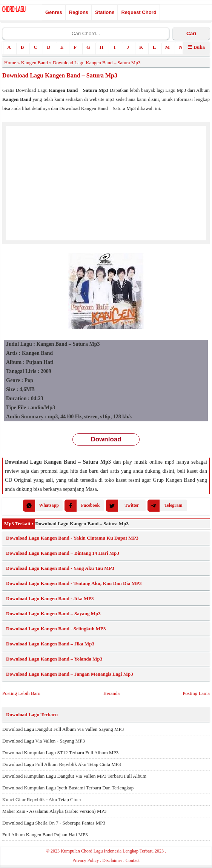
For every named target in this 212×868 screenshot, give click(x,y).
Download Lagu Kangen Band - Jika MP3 (50, 598)
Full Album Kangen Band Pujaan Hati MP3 (45, 835)
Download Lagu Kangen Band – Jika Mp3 (50, 644)
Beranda (111, 693)
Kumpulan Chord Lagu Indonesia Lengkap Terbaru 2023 (112, 851)
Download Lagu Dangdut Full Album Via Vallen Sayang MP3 (63, 729)
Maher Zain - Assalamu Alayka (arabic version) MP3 (54, 811)
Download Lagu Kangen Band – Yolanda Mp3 (54, 659)
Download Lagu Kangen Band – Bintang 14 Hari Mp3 (63, 553)
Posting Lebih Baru (21, 693)
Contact (133, 860)
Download (106, 439)
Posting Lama (196, 693)
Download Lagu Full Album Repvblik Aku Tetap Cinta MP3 (61, 764)
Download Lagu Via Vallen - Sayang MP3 (44, 741)
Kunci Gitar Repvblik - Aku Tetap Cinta (41, 799)
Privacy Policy (86, 860)
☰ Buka (196, 47)
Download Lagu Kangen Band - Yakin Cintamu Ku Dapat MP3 (72, 538)
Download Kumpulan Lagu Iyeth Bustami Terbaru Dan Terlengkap (68, 788)
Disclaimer (112, 860)
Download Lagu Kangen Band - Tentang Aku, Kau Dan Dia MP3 (74, 583)
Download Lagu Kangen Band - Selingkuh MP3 (56, 629)
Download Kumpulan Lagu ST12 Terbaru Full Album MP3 (60, 753)
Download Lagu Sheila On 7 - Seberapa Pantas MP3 (54, 823)
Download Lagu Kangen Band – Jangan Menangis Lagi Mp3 (70, 674)
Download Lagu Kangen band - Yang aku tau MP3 (60, 568)
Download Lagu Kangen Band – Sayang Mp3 (53, 613)
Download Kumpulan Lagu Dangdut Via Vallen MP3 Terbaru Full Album (74, 776)
